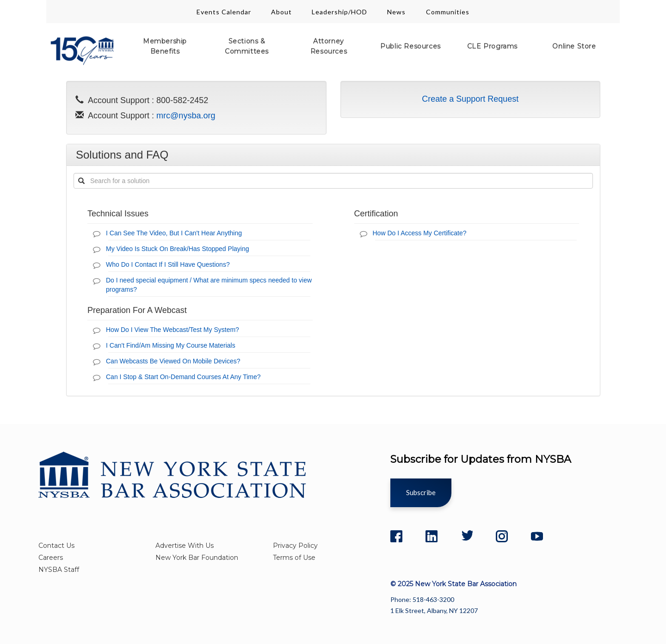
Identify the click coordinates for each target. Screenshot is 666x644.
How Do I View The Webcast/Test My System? (173, 330)
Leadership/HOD (339, 12)
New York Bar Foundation (197, 558)
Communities (448, 12)
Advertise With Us (185, 546)
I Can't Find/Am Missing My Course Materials (171, 345)
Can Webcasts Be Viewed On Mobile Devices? (173, 361)
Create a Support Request (470, 99)
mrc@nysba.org (186, 116)
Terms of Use (294, 558)
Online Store (574, 46)
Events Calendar (224, 12)
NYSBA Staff (59, 570)
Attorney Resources (329, 46)
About (281, 12)
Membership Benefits (165, 46)
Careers (51, 558)
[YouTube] (537, 536)
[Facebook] (396, 536)
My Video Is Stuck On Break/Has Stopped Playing (177, 249)
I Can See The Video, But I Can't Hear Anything (174, 233)
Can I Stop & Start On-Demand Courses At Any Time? (183, 377)
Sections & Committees (247, 46)
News (397, 12)
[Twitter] (467, 536)
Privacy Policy (295, 546)
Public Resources (410, 46)
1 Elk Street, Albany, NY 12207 (434, 610)
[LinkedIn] (432, 536)
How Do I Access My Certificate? (420, 233)
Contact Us (56, 546)
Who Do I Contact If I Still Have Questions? (168, 264)
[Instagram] (502, 536)
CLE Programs (492, 46)
